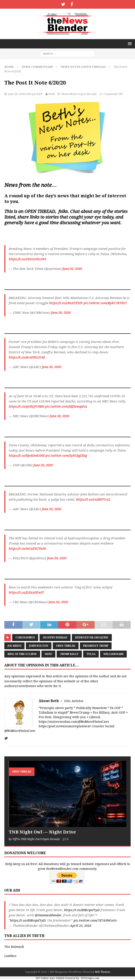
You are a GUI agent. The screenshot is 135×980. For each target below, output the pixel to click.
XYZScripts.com (90, 978)
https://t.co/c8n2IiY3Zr (66, 303)
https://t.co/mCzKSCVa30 (27, 549)
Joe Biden (14, 646)
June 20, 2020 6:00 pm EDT (25, 94)
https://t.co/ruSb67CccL (93, 500)
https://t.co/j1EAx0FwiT (26, 593)
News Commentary (37, 67)
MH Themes (103, 972)
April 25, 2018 (81, 926)
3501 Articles (74, 701)
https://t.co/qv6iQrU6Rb (26, 407)
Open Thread (66, 646)
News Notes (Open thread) (79, 94)
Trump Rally (69, 654)
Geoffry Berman (55, 638)
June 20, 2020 (72, 269)
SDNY (48, 654)
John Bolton (39, 646)
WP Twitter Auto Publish (50, 978)
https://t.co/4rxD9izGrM (27, 357)
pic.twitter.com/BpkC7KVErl (105, 303)
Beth (52, 94)
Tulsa (91, 654)
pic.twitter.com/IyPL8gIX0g (66, 456)
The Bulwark (14, 947)
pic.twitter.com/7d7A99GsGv (95, 920)
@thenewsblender (48, 915)
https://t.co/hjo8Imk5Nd (27, 456)
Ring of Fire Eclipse (22, 654)
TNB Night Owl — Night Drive (42, 832)
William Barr (113, 654)
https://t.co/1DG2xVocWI (27, 259)
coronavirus (25, 638)
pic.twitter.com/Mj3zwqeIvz (66, 407)
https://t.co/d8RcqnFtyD (82, 910)
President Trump (96, 646)
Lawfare (10, 956)
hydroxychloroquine (92, 638)
